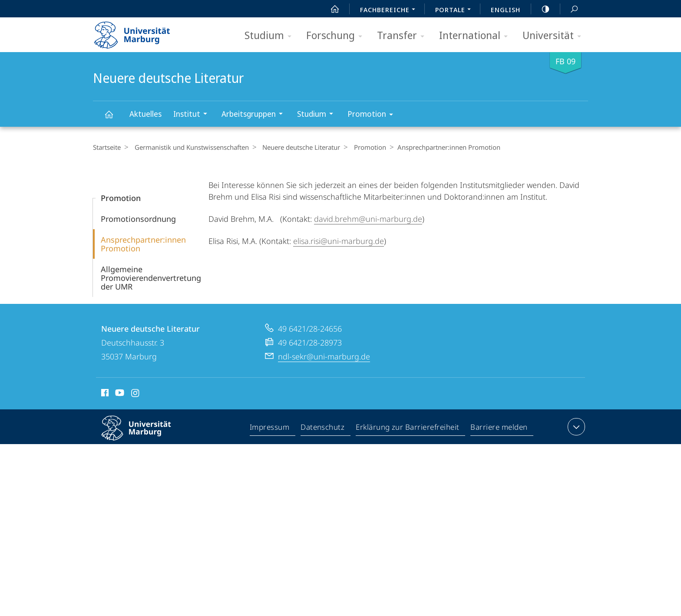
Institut (193, 115)
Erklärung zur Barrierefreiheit (408, 428)
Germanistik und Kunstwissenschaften (189, 147)
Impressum (270, 428)
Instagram (136, 394)
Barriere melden (499, 428)
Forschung (337, 36)
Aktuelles (145, 114)
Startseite (107, 147)
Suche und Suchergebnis (569, 9)
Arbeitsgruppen (255, 115)
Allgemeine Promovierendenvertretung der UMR (151, 278)
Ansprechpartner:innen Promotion (143, 244)
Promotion (373, 115)
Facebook (104, 394)
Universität (555, 36)
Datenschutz (323, 428)
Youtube (119, 394)
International (476, 36)
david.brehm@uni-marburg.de (368, 219)
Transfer (403, 36)
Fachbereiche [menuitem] (390, 10)
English (506, 10)
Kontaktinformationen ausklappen (575, 427)
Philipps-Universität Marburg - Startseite (140, 32)
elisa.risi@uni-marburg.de (339, 241)
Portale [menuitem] (455, 10)
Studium (271, 36)
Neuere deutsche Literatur (114, 118)
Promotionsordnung (138, 219)
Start (330, 9)
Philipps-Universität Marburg (144, 435)
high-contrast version (541, 9)
